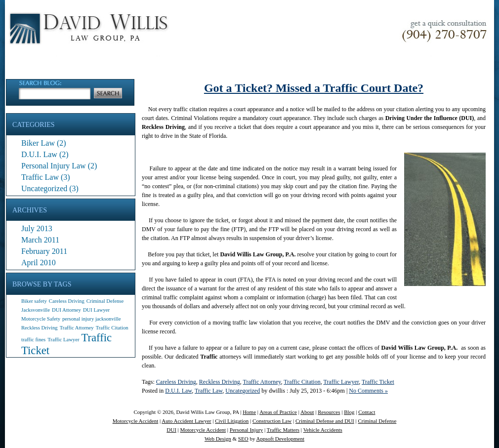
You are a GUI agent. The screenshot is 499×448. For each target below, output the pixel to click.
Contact (367, 412)
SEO (243, 439)
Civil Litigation (232, 421)
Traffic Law (40, 177)
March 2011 (40, 240)
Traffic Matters (283, 430)
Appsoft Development (280, 439)
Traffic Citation (112, 328)
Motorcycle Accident (136, 421)
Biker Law (38, 143)
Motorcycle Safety (41, 319)
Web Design (218, 439)
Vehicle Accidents (323, 430)
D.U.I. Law (39, 154)
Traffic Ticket (378, 382)
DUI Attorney (66, 310)
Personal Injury (247, 430)
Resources (329, 412)
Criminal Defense (377, 421)
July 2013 (37, 228)
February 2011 (44, 251)
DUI (171, 430)
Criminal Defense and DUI (325, 421)
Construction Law (272, 421)
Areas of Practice (278, 412)
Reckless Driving (40, 328)
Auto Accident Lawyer (186, 421)
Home (249, 412)
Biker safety (34, 301)
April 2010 (39, 263)
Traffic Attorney (77, 328)
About (307, 412)
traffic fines (33, 340)
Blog (349, 412)
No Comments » (368, 391)
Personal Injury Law (54, 166)
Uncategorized (44, 188)
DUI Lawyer (96, 310)
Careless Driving (67, 301)
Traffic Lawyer (63, 340)
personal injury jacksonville (91, 319)
